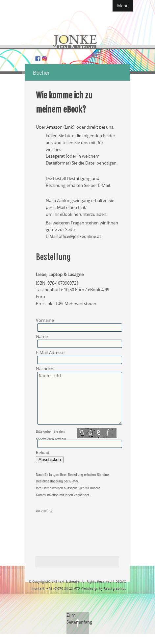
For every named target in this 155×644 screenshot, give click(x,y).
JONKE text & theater (64, 591)
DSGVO (121, 591)
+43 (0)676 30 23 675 (63, 598)
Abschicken (50, 469)
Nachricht (45, 369)
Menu (123, 6)
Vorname (45, 320)
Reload (43, 462)
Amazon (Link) (61, 127)
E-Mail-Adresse (50, 352)
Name (42, 336)
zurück (47, 521)
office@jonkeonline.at (80, 236)
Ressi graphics (115, 598)
